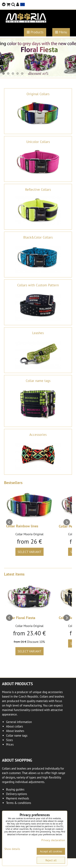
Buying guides (15, 789)
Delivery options (17, 794)
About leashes (15, 731)
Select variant (29, 552)
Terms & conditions (19, 803)
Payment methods (18, 798)
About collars (14, 726)
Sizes (9, 740)
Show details (12, 849)
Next (67, 522)
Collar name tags (17, 736)
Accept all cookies (51, 851)
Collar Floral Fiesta (21, 618)
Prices (10, 744)
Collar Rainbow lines (22, 526)
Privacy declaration (53, 840)
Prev (9, 522)
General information (19, 722)
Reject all (51, 860)
